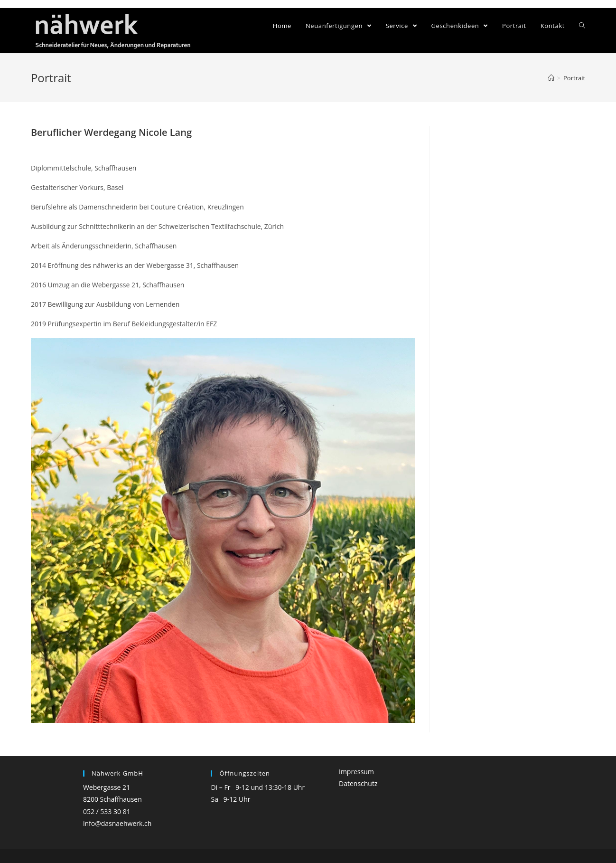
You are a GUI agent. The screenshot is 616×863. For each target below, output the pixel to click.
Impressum (356, 772)
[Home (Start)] (551, 78)
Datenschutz (358, 783)
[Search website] (582, 26)
